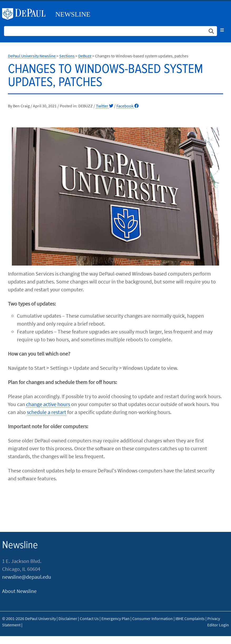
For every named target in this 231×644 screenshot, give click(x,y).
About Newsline (19, 591)
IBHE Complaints (190, 618)
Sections (67, 56)
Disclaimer (68, 618)
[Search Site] (110, 31)
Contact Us (89, 618)
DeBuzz (85, 56)
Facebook (127, 106)
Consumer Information (153, 618)
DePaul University (26, 14)
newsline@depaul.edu (27, 577)
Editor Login (218, 625)
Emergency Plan (116, 618)
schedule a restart (46, 412)
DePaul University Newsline (32, 56)
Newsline (73, 14)
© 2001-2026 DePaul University (29, 618)
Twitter (105, 106)
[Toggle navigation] (222, 30)
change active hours (48, 404)
